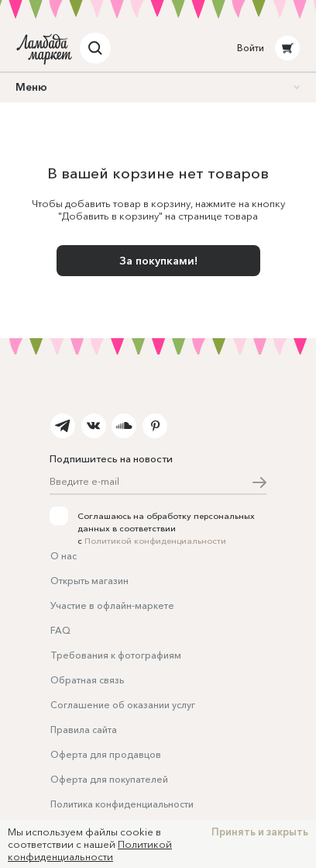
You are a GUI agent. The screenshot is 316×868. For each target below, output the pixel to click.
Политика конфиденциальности (122, 804)
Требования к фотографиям (116, 655)
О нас (64, 556)
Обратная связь (87, 680)
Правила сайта (84, 730)
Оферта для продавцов (106, 754)
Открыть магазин (89, 581)
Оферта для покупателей (109, 779)
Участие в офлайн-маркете (112, 605)
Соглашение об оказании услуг (123, 705)
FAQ (60, 630)
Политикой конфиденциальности (155, 541)
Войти (251, 48)
